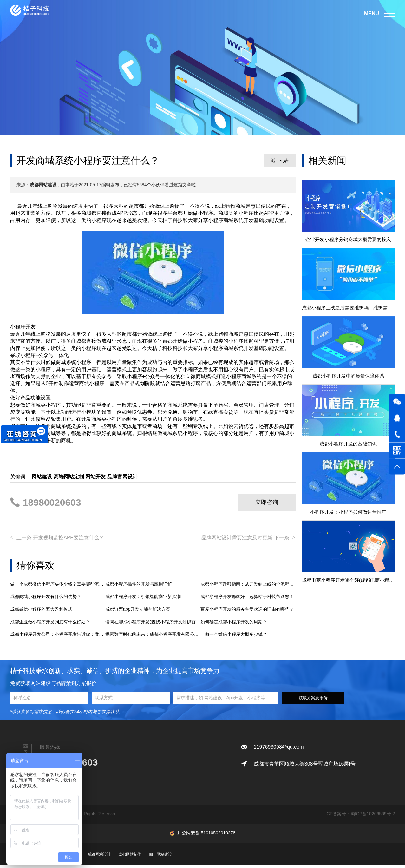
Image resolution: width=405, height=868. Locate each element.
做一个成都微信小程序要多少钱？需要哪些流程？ (58, 587)
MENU (372, 13)
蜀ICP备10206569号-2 (373, 816)
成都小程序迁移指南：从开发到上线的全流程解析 (248, 587)
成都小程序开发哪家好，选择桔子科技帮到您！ (247, 599)
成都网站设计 (99, 857)
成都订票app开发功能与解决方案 (138, 612)
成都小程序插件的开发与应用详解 (139, 587)
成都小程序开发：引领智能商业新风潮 (143, 599)
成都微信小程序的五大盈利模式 (41, 612)
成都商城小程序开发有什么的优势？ (46, 599)
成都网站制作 (130, 857)
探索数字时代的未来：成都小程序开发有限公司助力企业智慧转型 (153, 637)
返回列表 (280, 161)
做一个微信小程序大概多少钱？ (234, 637)
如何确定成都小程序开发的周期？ (234, 624)
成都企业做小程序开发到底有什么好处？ (50, 624)
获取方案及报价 (313, 700)
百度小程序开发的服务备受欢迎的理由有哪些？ (247, 612)
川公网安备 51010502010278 (206, 835)
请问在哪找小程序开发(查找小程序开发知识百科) (153, 624)
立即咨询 (267, 502)
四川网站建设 (160, 857)
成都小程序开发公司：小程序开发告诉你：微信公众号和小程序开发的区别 (58, 637)
